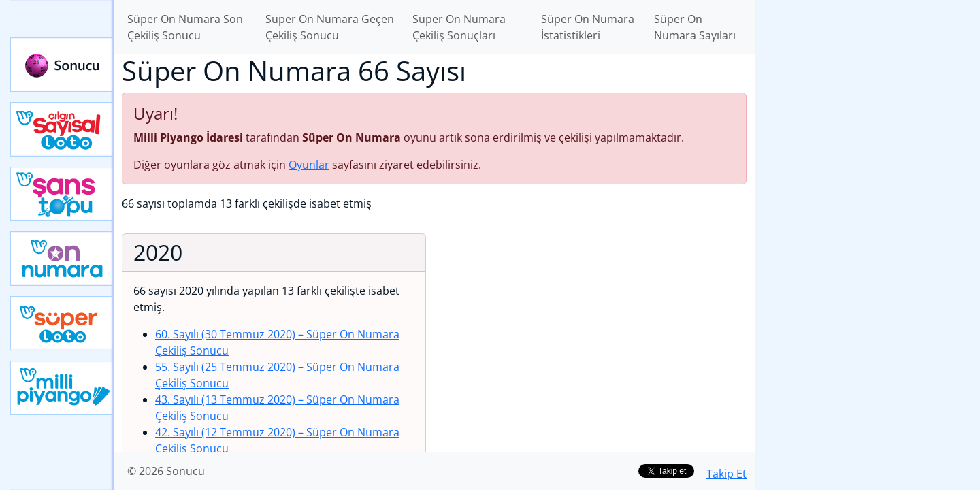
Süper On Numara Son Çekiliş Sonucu (185, 27)
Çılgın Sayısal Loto (62, 129)
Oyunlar (309, 165)
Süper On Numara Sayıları (695, 27)
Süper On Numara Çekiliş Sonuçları (459, 27)
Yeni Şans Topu (62, 194)
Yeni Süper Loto (62, 323)
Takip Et (726, 474)
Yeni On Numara (62, 259)
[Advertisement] (868, 215)
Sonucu (62, 65)
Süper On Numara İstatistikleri (588, 27)
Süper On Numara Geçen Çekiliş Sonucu (330, 27)
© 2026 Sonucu (166, 471)
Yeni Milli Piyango (62, 388)
